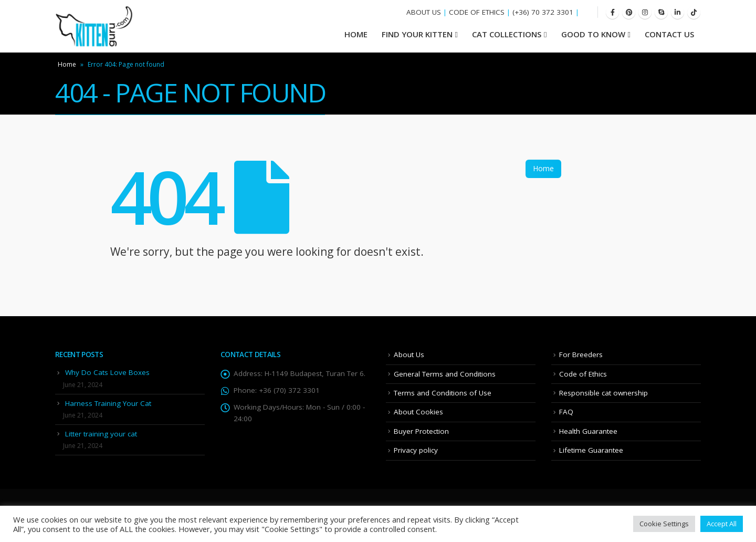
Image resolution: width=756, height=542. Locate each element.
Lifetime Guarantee (591, 450)
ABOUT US (424, 12)
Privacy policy (416, 450)
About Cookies (418, 412)
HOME (356, 34)
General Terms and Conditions (445, 374)
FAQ (566, 412)
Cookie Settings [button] (664, 524)
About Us (409, 355)
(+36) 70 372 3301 (543, 12)
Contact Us (669, 34)
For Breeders (581, 355)
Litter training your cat (101, 434)
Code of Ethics (583, 374)
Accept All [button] (722, 524)
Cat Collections (507, 34)
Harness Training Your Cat (108, 403)
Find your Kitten (417, 34)
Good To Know (593, 34)
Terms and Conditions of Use (443, 393)
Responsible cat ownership (603, 393)
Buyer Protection (421, 431)
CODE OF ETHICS (477, 12)
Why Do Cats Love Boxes (107, 372)
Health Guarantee (588, 431)
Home (67, 64)
